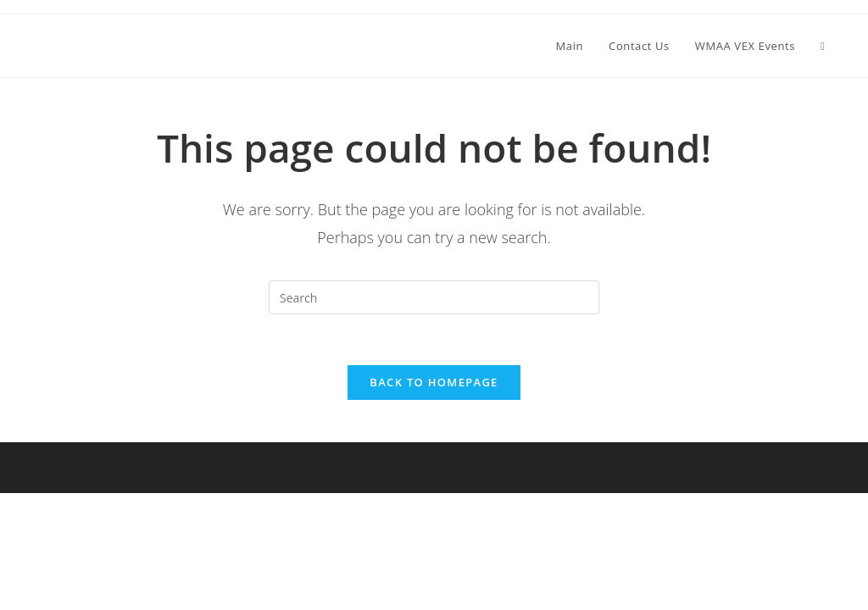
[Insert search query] (434, 297)
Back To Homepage (434, 382)
